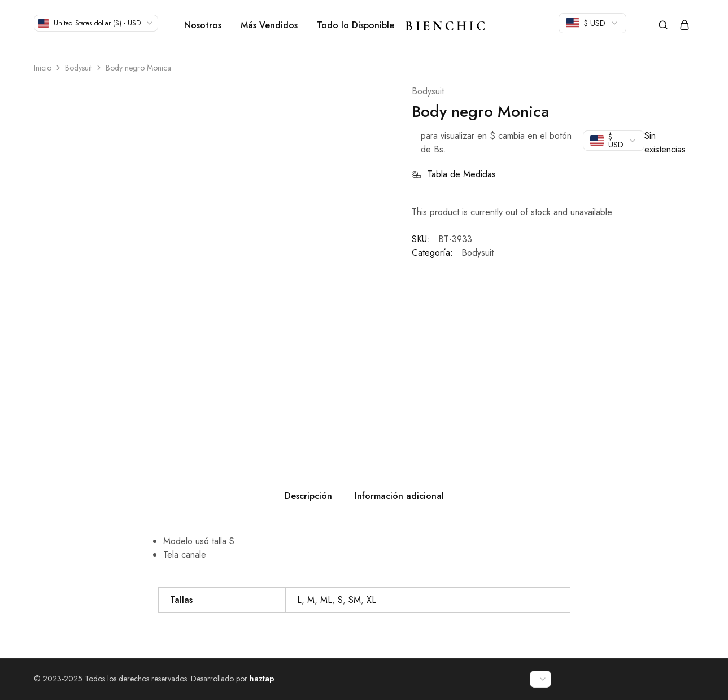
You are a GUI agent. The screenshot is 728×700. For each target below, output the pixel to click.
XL (371, 600)
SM (355, 600)
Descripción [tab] (308, 496)
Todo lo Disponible (356, 25)
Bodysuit (79, 68)
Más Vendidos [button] (269, 25)
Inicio (43, 68)
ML (326, 600)
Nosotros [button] (203, 25)
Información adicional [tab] (399, 496)
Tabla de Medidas (454, 174)
